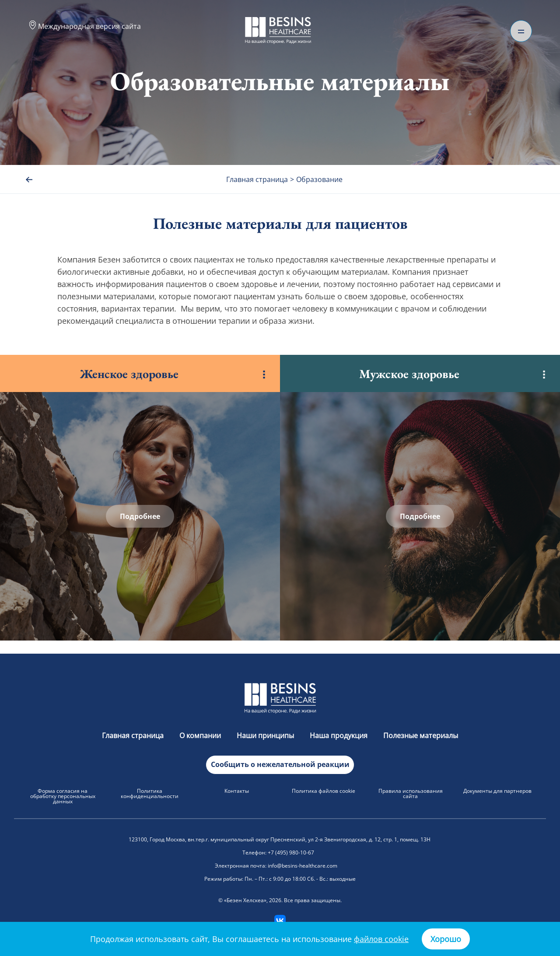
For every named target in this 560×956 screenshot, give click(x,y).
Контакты (237, 791)
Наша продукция (339, 735)
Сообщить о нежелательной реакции (280, 764)
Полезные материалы (421, 735)
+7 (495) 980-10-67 (291, 853)
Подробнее (140, 516)
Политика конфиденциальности (150, 793)
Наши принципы (266, 735)
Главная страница (134, 735)
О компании (201, 735)
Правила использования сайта (411, 793)
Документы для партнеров (497, 791)
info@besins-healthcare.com (303, 866)
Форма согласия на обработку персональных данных (63, 796)
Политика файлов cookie (324, 791)
